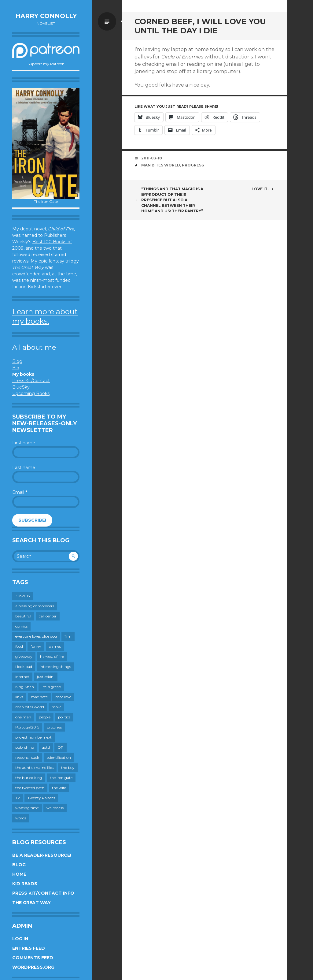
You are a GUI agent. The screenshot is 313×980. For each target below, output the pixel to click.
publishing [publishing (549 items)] (25, 747)
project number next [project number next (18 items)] (33, 737)
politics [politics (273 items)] (64, 717)
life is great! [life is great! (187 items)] (51, 687)
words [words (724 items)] (21, 818)
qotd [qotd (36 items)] (46, 747)
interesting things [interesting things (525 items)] (55, 667)
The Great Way (31, 903)
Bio (16, 368)
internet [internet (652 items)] (22, 677)
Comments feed (33, 958)
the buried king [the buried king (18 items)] (29, 778)
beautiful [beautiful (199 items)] (23, 616)
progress (193, 165)
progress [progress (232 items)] (54, 727)
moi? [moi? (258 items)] (56, 707)
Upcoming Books (31, 393)
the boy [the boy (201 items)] (68, 768)
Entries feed (29, 948)
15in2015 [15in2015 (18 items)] (22, 596)
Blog (17, 361)
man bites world (161, 165)
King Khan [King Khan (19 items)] (25, 687)
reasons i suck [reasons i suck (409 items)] (27, 757)
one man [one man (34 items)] (23, 717)
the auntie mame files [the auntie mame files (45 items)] (34, 768)
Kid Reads (25, 884)
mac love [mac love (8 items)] (63, 697)
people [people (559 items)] (45, 717)
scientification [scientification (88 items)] (59, 757)
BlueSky (21, 387)
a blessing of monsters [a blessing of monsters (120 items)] (35, 606)
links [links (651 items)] (19, 697)
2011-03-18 (152, 158)
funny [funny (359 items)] (36, 646)
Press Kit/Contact (31, 381)
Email (20, 492)
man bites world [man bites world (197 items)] (30, 707)
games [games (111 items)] (55, 646)
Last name (24, 468)
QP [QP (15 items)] (61, 747)
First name (24, 443)
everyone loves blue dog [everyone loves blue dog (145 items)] (36, 636)
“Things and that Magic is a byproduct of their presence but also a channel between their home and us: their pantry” (169, 200)
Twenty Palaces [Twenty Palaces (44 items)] (41, 798)
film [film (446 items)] (68, 636)
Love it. (263, 189)
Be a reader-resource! (42, 855)
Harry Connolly (46, 16)
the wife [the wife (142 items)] (59, 788)
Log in (20, 939)
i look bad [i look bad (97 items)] (24, 667)
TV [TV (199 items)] (18, 798)
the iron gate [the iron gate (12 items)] (61, 778)
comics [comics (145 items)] (21, 626)
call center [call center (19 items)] (48, 616)
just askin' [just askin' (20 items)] (46, 677)
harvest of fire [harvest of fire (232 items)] (52, 656)
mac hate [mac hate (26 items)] (39, 697)
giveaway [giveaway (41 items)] (24, 656)
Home (19, 874)
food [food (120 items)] (19, 646)
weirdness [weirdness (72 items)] (55, 808)
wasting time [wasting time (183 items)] (27, 808)
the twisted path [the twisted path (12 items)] (30, 788)
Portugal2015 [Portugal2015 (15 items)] (27, 727)
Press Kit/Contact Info (43, 893)
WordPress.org (33, 967)
